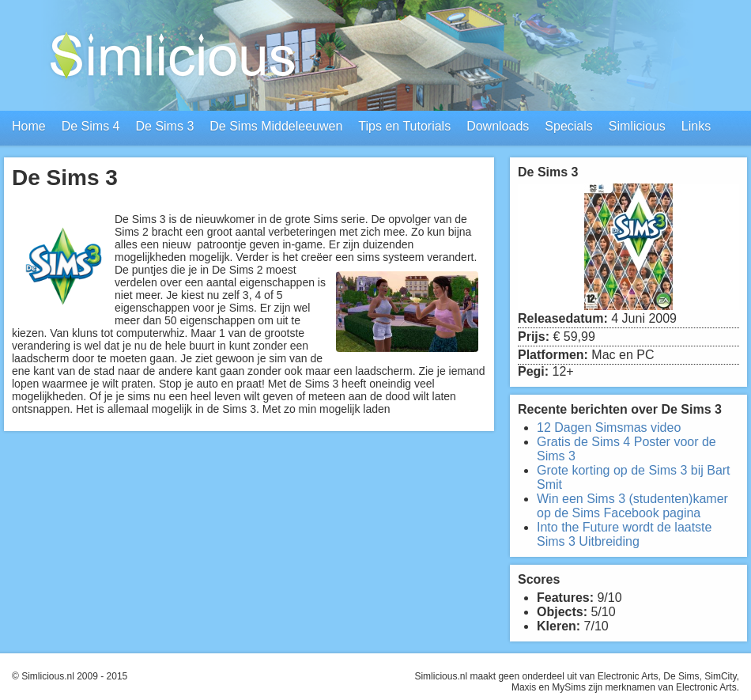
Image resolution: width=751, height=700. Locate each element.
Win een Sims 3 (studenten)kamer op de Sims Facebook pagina (632, 506)
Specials (568, 126)
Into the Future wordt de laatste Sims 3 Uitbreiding (624, 534)
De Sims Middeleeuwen (276, 126)
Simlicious (637, 126)
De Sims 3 (164, 126)
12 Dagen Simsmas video (609, 428)
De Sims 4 (91, 126)
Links (696, 126)
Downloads (498, 126)
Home (29, 126)
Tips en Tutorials (404, 126)
